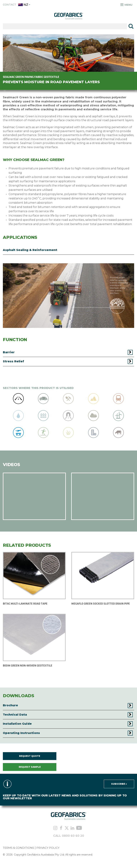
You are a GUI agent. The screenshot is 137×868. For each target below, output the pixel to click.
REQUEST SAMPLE (30, 767)
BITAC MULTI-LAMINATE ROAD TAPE (25, 604)
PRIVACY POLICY (48, 848)
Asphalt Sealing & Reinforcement (30, 250)
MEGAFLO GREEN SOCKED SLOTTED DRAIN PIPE (101, 604)
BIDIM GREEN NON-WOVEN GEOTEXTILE (28, 666)
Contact (9, 5)
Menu (126, 5)
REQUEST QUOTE (30, 756)
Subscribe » (119, 784)
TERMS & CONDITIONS (18, 848)
